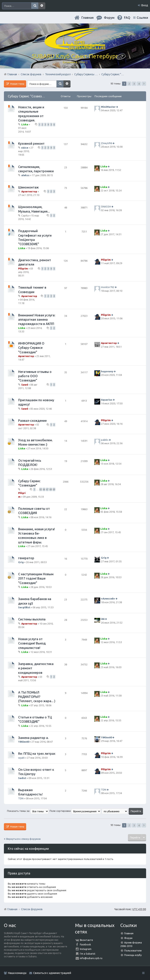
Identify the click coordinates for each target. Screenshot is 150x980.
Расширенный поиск (42, 6)
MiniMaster (108, 107)
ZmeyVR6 (107, 143)
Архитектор (29, 191)
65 (41, 489)
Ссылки (142, 18)
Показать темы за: (28, 811)
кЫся (25, 148)
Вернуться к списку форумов (23, 839)
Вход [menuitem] (145, 5)
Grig (21, 562)
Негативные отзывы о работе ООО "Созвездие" (35, 376)
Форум (128, 938)
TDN (21, 798)
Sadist (22, 778)
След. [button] (144, 84)
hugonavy (107, 371)
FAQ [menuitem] (127, 18)
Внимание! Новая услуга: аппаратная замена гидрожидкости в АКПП (37, 320)
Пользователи (133, 950)
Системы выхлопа (32, 619)
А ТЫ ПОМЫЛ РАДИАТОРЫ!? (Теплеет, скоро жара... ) (37, 697)
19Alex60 (24, 742)
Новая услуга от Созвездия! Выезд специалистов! (32, 643)
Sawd (25, 385)
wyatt (21, 758)
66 (44, 489)
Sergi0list (24, 607)
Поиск (35, 6)
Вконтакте (86, 940)
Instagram (86, 949)
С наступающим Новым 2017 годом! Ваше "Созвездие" (36, 578)
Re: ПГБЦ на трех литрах (37, 754)
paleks (105, 440)
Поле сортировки (75, 811)
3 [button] (134, 84)
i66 (103, 619)
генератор (26, 558)
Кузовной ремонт (31, 144)
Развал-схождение (32, 421)
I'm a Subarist (88, 954)
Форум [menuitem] (109, 18)
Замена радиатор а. (33, 738)
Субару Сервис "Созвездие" (28, 96)
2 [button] (129, 84)
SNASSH (106, 206)
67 (47, 489)
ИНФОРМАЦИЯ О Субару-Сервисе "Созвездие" (31, 348)
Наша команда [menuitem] (17, 973)
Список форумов (32, 909)
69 (54, 489)
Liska (25, 124)
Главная (87, 18)
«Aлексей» (108, 599)
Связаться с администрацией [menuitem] (52, 973)
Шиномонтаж (28, 187)
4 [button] (139, 84)
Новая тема (17, 84)
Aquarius (107, 400)
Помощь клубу (133, 955)
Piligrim (23, 268)
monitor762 (108, 287)
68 (51, 489)
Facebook (85, 944)
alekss (25, 175)
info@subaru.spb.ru (91, 958)
